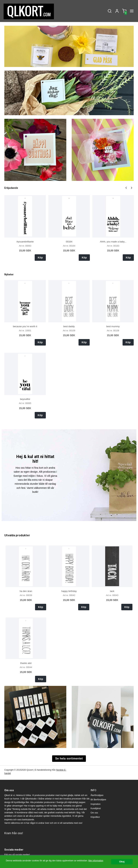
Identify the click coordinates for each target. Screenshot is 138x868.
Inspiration (96, 804)
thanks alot (26, 663)
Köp (40, 258)
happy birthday (69, 591)
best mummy (113, 326)
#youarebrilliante (25, 242)
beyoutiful (25, 399)
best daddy (69, 326)
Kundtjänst (96, 808)
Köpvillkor (95, 817)
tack (112, 591)
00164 (69, 242)
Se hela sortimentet (69, 758)
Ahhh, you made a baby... (113, 242)
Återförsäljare (97, 795)
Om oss (94, 813)
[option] (25, 228)
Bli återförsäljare (98, 800)
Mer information (96, 861)
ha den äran (26, 591)
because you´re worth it (25, 326)
